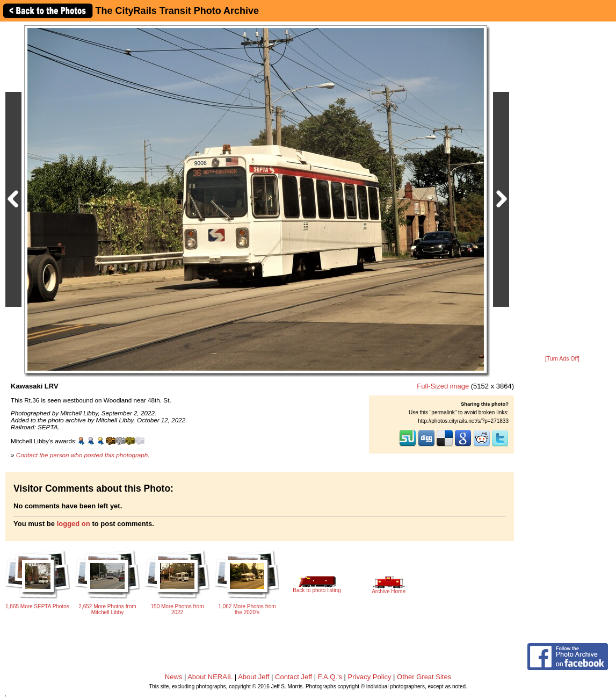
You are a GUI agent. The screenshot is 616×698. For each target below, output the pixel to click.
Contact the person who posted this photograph (82, 455)
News (174, 677)
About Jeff (253, 677)
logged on (74, 524)
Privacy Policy (370, 677)
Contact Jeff (293, 677)
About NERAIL (210, 677)
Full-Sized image (443, 386)
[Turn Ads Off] (562, 359)
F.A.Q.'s (330, 677)
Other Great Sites (424, 677)
